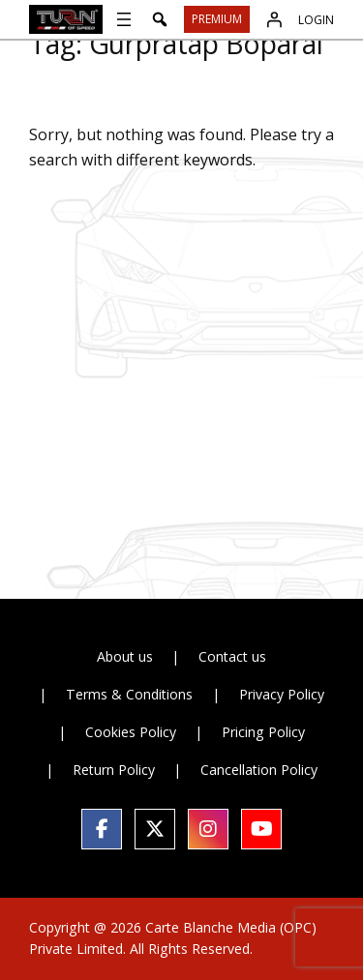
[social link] (102, 829)
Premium (217, 19)
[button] (160, 19)
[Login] (274, 19)
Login (316, 20)
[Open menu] (124, 19)
